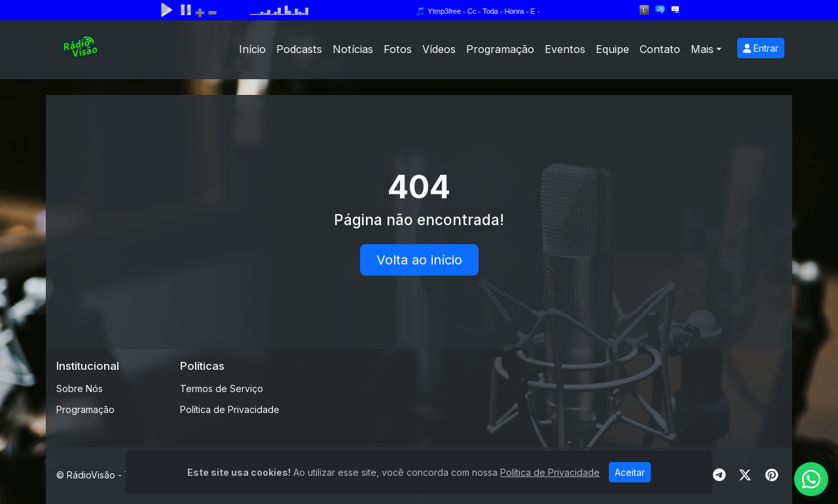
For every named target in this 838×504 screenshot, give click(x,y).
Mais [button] (702, 49)
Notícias (353, 49)
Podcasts (299, 49)
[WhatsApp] (811, 479)
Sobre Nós (80, 388)
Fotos (398, 49)
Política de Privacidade (230, 409)
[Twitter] (745, 475)
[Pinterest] (772, 475)
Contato (660, 49)
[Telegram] (719, 475)
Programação (500, 49)
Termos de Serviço (222, 388)
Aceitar (630, 472)
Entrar (761, 48)
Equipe (612, 49)
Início (252, 49)
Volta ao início (419, 260)
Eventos (565, 49)
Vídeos (439, 49)
